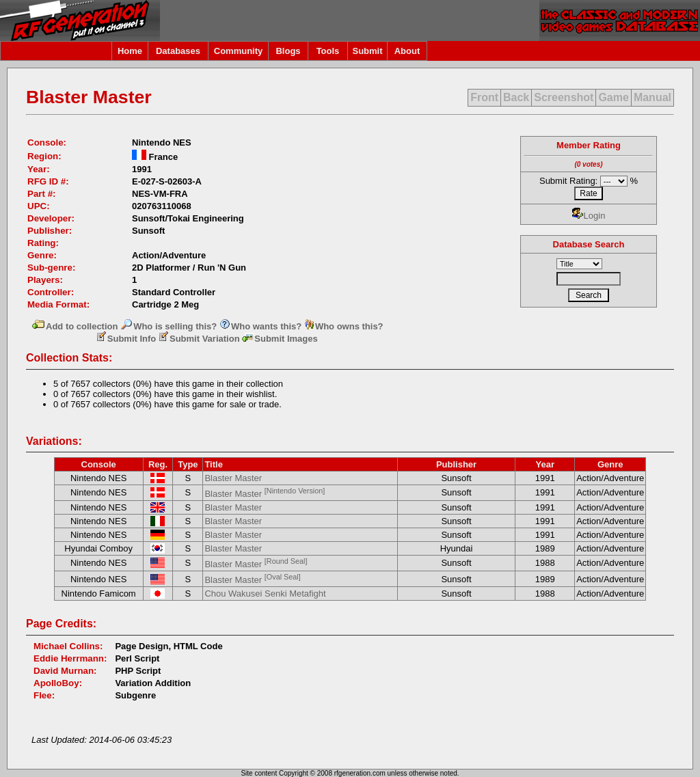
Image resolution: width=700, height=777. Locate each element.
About (407, 51)
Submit (367, 51)
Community (239, 51)
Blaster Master (233, 478)
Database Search (589, 244)
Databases (178, 51)
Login (589, 216)
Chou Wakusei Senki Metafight (265, 594)
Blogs (288, 51)
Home (130, 51)
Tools (328, 51)
